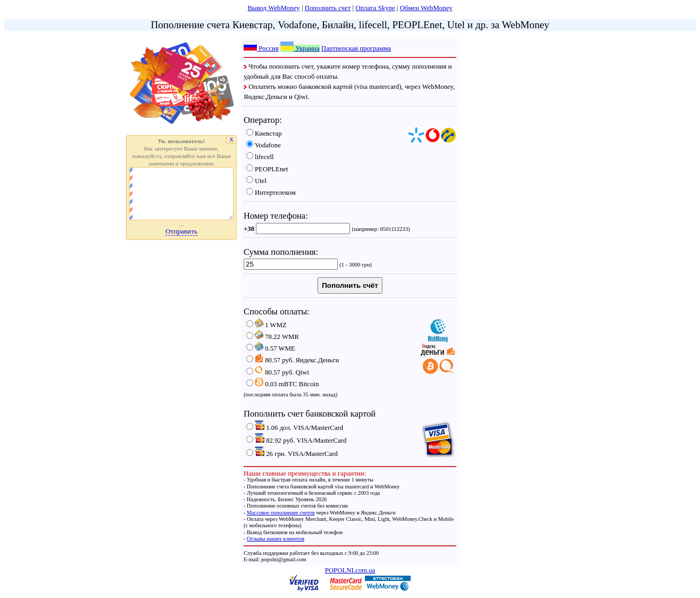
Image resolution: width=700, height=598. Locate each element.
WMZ (266, 325)
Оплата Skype (375, 8)
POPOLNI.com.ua (350, 570)
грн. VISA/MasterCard (292, 454)
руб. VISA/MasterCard (296, 441)
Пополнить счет (328, 8)
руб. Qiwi (278, 372)
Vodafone (264, 145)
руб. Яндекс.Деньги (293, 360)
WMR (273, 337)
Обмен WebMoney (426, 8)
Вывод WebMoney (274, 8)
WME (271, 348)
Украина (300, 48)
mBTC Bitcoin (283, 384)
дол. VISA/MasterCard (295, 428)
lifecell (260, 157)
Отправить (181, 231)
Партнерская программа (356, 48)
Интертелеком (271, 193)
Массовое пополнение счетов (281, 513)
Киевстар (264, 134)
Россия (261, 48)
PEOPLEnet (267, 169)
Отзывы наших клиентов (276, 539)
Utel (256, 181)
